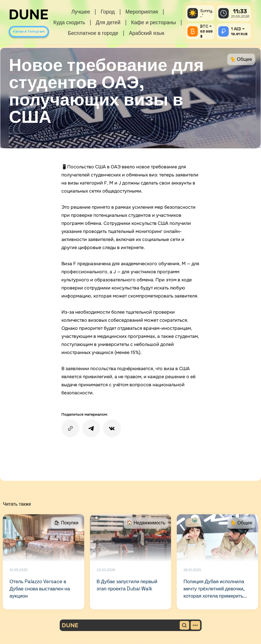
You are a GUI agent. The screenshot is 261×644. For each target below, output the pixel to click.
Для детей (108, 22)
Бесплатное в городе (93, 33)
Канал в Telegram (29, 31)
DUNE (29, 15)
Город (108, 12)
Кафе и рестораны (154, 22)
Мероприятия (142, 12)
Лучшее (81, 12)
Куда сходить (69, 22)
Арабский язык (147, 33)
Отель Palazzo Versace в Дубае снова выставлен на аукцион (40, 588)
